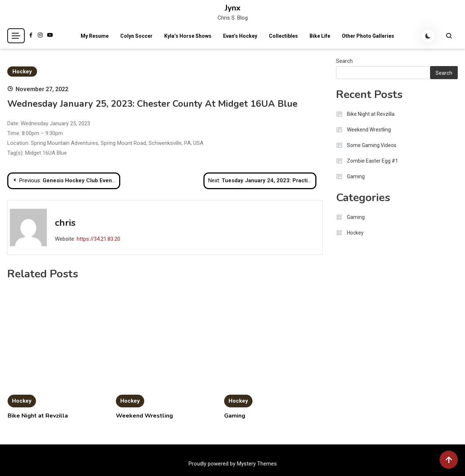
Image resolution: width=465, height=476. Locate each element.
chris (65, 223)
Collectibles (283, 36)
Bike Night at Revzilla (38, 416)
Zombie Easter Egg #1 (373, 161)
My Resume (95, 36)
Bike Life (320, 36)
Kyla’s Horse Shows (188, 36)
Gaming (235, 416)
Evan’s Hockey (240, 36)
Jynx (233, 8)
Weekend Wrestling (144, 416)
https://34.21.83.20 (98, 239)
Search (344, 61)
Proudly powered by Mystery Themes (233, 464)
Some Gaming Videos (372, 145)
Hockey (22, 72)
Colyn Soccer (136, 36)
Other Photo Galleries (368, 36)
